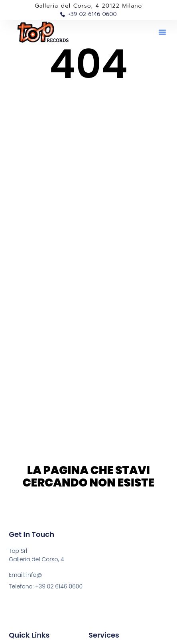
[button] (162, 32)
